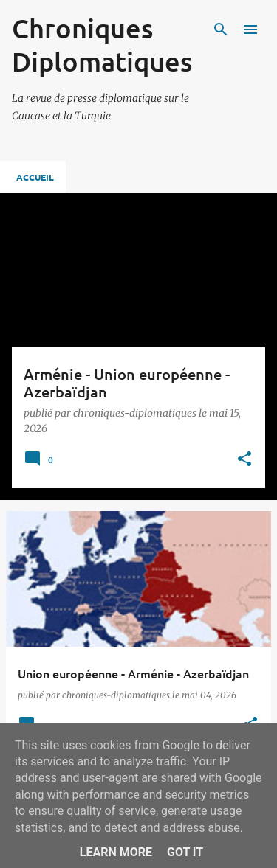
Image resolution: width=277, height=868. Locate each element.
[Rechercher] (221, 29)
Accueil (35, 177)
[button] (244, 460)
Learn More (116, 852)
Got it (185, 852)
